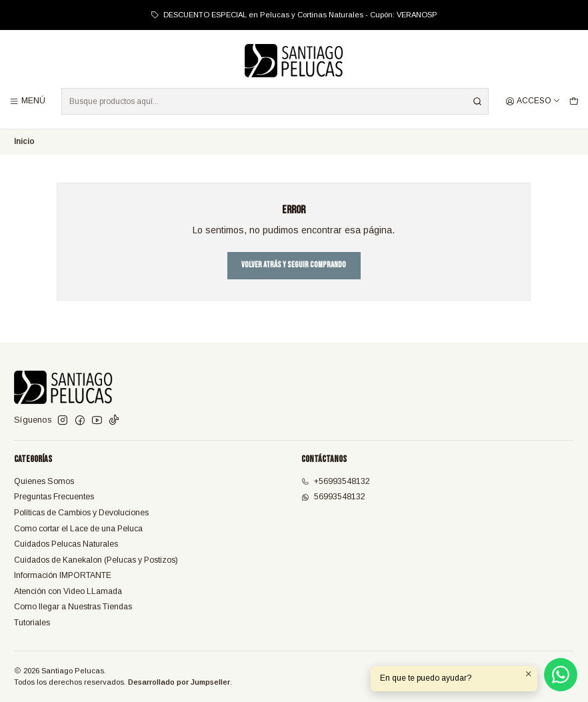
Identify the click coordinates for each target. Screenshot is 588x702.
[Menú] (28, 101)
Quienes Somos (44, 481)
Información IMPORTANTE (63, 575)
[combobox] (275, 101)
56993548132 (333, 497)
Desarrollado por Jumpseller (179, 682)
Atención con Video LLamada (68, 591)
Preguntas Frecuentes (54, 497)
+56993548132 (336, 481)
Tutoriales (32, 623)
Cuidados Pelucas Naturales (66, 544)
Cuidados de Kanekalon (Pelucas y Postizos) (96, 560)
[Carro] (574, 101)
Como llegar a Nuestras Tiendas (73, 607)
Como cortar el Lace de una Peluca (78, 529)
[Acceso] (533, 101)
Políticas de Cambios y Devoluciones (81, 513)
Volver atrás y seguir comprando (294, 265)
